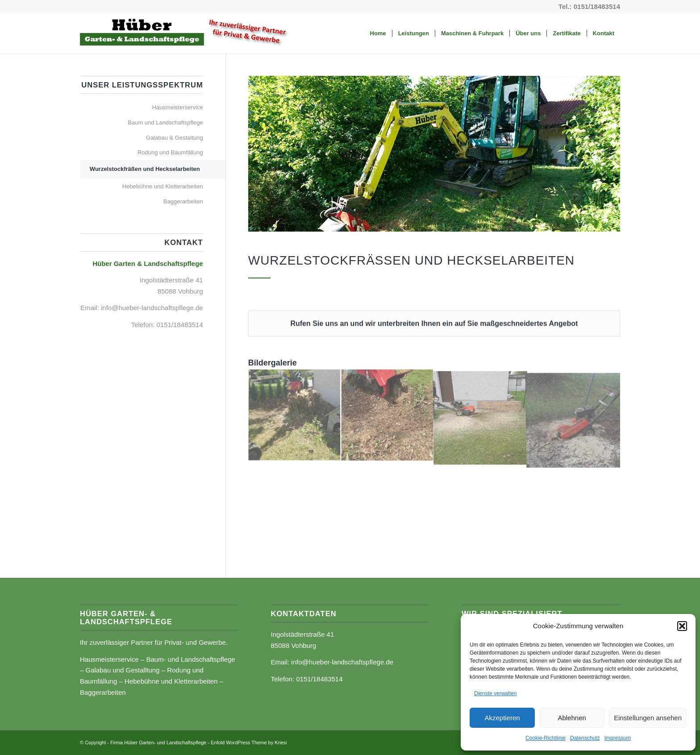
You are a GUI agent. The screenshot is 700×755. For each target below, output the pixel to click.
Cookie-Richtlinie (546, 738)
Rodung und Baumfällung (170, 152)
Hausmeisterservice (178, 107)
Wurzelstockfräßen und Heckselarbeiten (145, 169)
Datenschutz (585, 738)
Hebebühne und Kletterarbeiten (163, 186)
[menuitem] (378, 33)
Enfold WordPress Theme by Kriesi (249, 743)
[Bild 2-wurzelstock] (387, 416)
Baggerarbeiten (183, 201)
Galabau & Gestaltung (175, 138)
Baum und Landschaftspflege (165, 122)
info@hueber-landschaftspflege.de (152, 308)
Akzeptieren (502, 718)
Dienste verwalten (495, 693)
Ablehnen (572, 718)
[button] (682, 626)
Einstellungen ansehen (648, 718)
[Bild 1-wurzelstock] (295, 416)
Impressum (618, 738)
